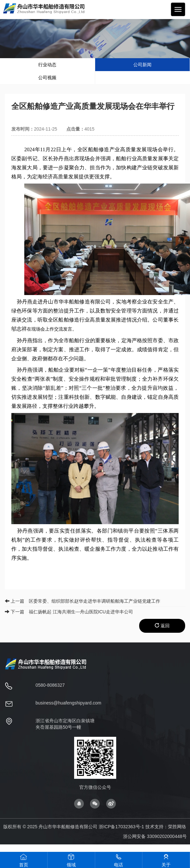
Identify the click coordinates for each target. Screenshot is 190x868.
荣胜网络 (177, 827)
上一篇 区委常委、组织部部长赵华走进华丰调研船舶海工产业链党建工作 (83, 601)
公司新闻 (142, 65)
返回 (162, 626)
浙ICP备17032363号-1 (121, 827)
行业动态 (47, 65)
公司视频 (47, 78)
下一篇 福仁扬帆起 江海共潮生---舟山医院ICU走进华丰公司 (69, 612)
